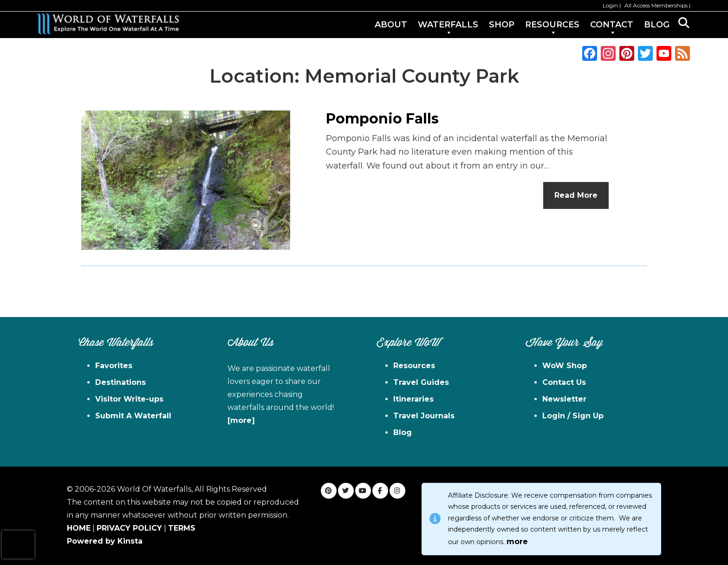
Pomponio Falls (382, 119)
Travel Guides (421, 382)
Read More (576, 195)
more (517, 542)
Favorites (114, 366)
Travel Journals (424, 416)
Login (610, 5)
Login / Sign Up (573, 416)
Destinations (120, 382)
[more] (241, 420)
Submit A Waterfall (133, 416)
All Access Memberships (656, 5)
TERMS (182, 528)
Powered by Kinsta (105, 541)
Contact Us (564, 382)
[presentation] (18, 545)
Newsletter (564, 399)
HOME (79, 528)
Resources (414, 366)
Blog (403, 432)
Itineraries (413, 399)
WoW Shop (565, 366)
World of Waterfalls (108, 24)
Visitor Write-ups (129, 399)
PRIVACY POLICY (129, 528)
